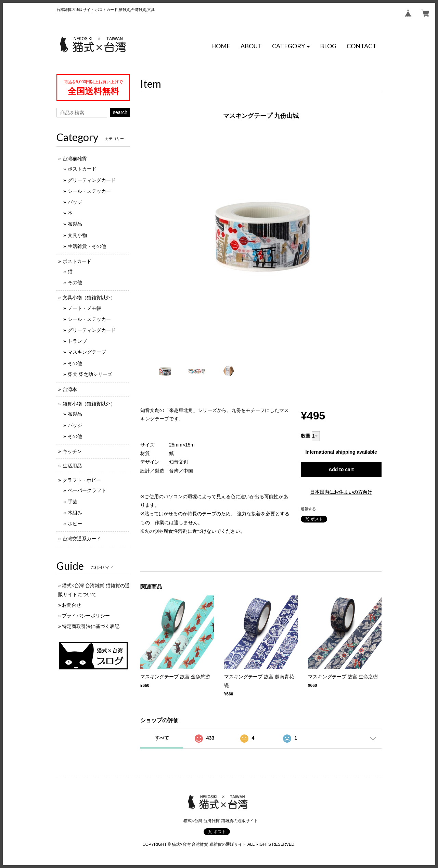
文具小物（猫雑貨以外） (89, 298)
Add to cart (341, 469)
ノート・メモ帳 (85, 308)
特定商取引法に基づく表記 (91, 626)
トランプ (77, 341)
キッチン (72, 451)
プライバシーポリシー (86, 616)
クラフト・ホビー (82, 480)
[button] (291, 46)
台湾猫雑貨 (75, 159)
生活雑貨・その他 (87, 246)
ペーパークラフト (87, 490)
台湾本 (70, 389)
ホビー (75, 524)
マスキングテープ (87, 352)
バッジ (75, 202)
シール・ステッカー (89, 191)
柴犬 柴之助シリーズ (90, 374)
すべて (162, 738)
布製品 (75, 224)
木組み (75, 513)
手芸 (73, 502)
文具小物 (77, 235)
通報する (308, 509)
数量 (306, 436)
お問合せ (72, 605)
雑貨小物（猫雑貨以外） (89, 404)
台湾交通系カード (82, 539)
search (120, 112)
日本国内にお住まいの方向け (341, 492)
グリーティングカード (92, 180)
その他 (75, 282)
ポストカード (82, 169)
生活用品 (72, 466)
